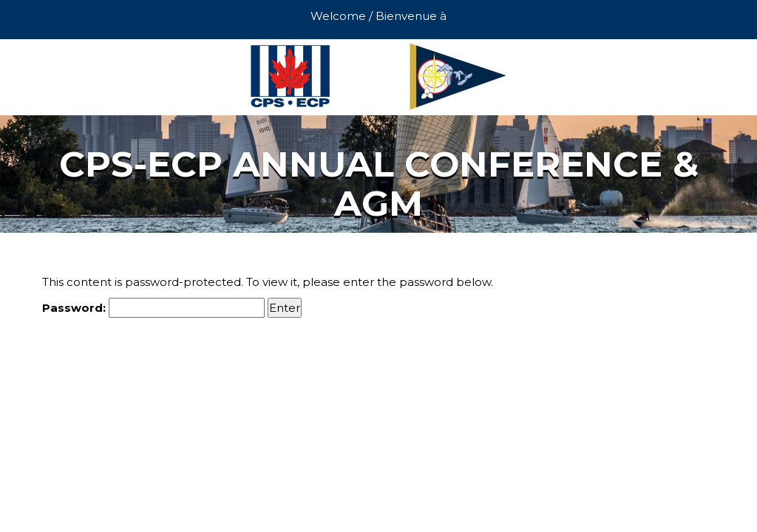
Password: (153, 308)
